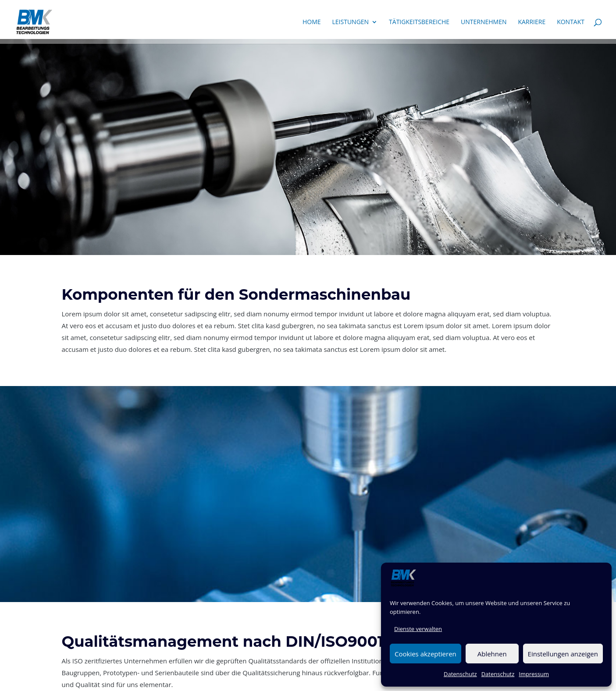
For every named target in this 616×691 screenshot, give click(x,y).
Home (312, 22)
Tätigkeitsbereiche (419, 22)
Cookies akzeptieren (426, 654)
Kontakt (571, 22)
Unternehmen (484, 22)
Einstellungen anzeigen (563, 654)
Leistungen (351, 22)
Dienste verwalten (418, 629)
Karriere (532, 22)
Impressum (534, 674)
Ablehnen (492, 654)
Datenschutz (460, 674)
